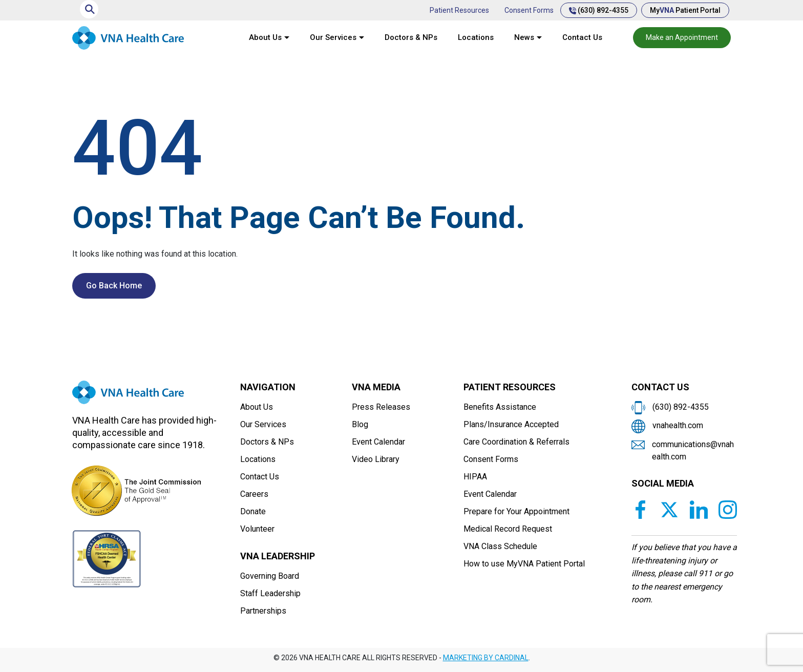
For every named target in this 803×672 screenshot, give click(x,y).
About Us (265, 37)
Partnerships (263, 611)
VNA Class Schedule (500, 546)
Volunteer (257, 529)
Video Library (376, 459)
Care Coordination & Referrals (516, 442)
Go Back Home (114, 286)
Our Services (333, 37)
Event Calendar (378, 442)
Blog (360, 424)
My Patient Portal (685, 10)
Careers (254, 494)
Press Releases (381, 407)
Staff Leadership (270, 593)
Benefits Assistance (500, 407)
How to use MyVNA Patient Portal (524, 564)
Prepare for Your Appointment (516, 511)
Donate (253, 511)
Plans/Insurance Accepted (511, 424)
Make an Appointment (682, 37)
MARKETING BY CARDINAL (486, 658)
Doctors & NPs (411, 37)
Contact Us (582, 37)
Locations (476, 37)
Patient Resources (459, 10)
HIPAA (475, 477)
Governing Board (270, 576)
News (524, 37)
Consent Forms (529, 10)
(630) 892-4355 (599, 10)
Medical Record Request (508, 529)
